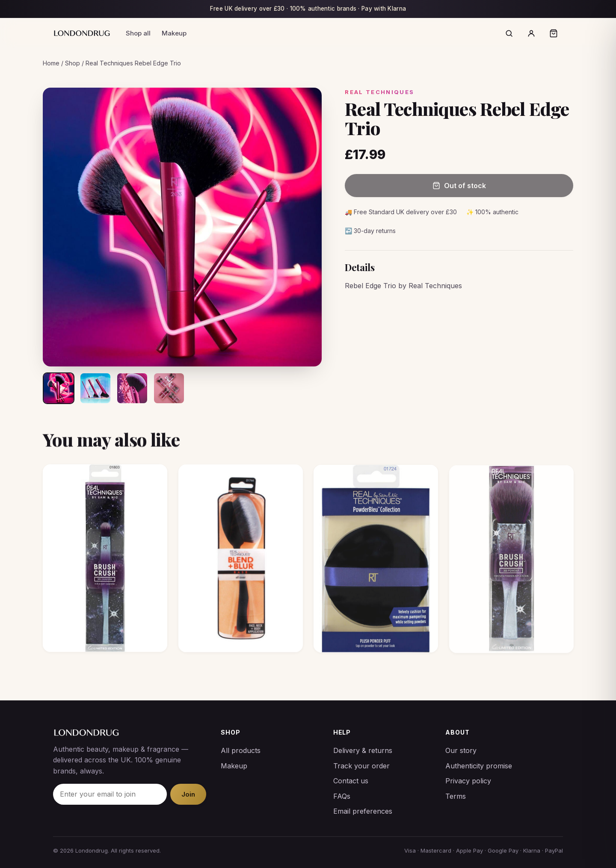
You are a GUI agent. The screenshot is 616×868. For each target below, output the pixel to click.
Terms (456, 796)
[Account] (531, 33)
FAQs (342, 796)
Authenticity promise (479, 766)
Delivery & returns (363, 750)
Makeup (174, 33)
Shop (73, 63)
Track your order (361, 766)
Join (188, 794)
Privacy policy (468, 781)
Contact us (351, 781)
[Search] (509, 33)
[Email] (110, 794)
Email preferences (363, 811)
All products (241, 750)
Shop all (138, 33)
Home (51, 63)
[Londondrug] (82, 33)
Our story (461, 750)
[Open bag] (554, 33)
